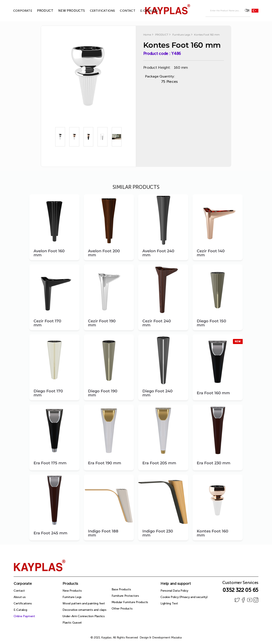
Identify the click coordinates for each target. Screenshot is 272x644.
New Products (72, 591)
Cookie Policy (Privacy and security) (184, 597)
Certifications (23, 603)
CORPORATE (18, 11)
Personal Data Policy (174, 591)
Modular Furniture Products (130, 602)
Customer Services (240, 584)
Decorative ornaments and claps (84, 610)
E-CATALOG (144, 11)
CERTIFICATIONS (98, 11)
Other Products (122, 609)
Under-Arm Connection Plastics (84, 616)
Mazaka (176, 638)
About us (20, 597)
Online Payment (24, 616)
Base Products (121, 589)
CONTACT (123, 11)
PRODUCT (40, 11)
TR (252, 11)
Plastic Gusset (72, 623)
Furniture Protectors (125, 596)
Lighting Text (169, 603)
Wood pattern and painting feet (84, 603)
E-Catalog (20, 610)
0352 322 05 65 (240, 590)
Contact (19, 591)
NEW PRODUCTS (67, 11)
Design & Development (161, 638)
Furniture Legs (72, 597)
